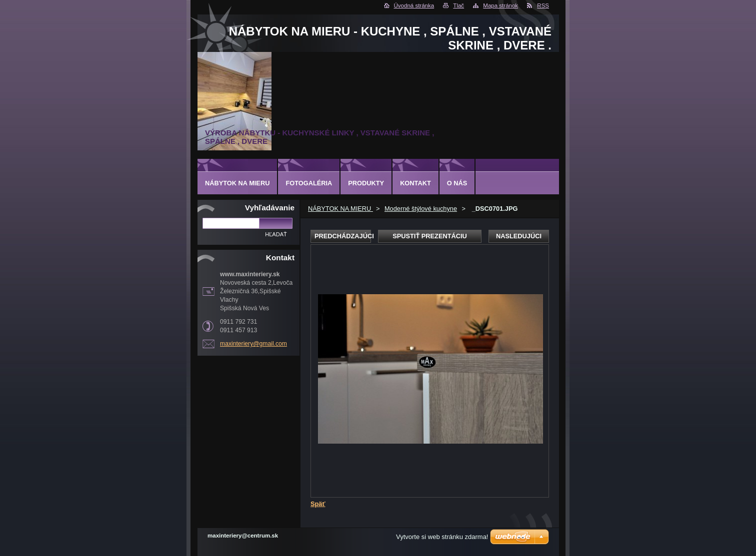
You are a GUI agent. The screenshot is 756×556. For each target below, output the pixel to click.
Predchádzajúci (343, 236)
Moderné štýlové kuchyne (421, 209)
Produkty (366, 183)
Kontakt (415, 183)
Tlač (458, 5)
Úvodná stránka (414, 5)
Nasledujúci (519, 236)
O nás (457, 183)
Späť (318, 504)
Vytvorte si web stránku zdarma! (442, 537)
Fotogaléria (309, 183)
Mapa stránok (500, 5)
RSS (543, 5)
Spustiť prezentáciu (430, 236)
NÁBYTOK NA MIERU (340, 209)
